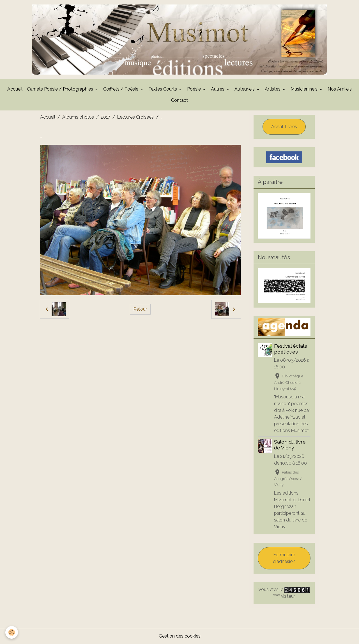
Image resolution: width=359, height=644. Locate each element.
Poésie (195, 89)
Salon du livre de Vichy (290, 445)
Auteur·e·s (245, 89)
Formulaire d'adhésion (284, 558)
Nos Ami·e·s (340, 89)
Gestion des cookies (180, 636)
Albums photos (78, 117)
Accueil (15, 89)
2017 (106, 117)
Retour (140, 309)
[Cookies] (12, 632)
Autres (218, 89)
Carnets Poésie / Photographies (61, 89)
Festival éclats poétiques (291, 349)
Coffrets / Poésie (121, 89)
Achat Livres (284, 127)
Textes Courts (163, 89)
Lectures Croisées (135, 117)
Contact (179, 100)
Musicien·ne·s (305, 89)
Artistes (273, 89)
